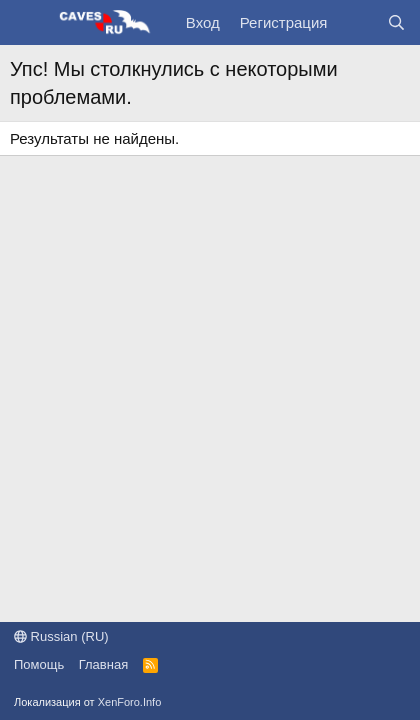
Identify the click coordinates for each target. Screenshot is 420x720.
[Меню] (27, 23)
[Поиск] (396, 22)
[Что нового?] (356, 22)
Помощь (39, 664)
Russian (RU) (61, 636)
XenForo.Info (130, 702)
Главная (103, 664)
